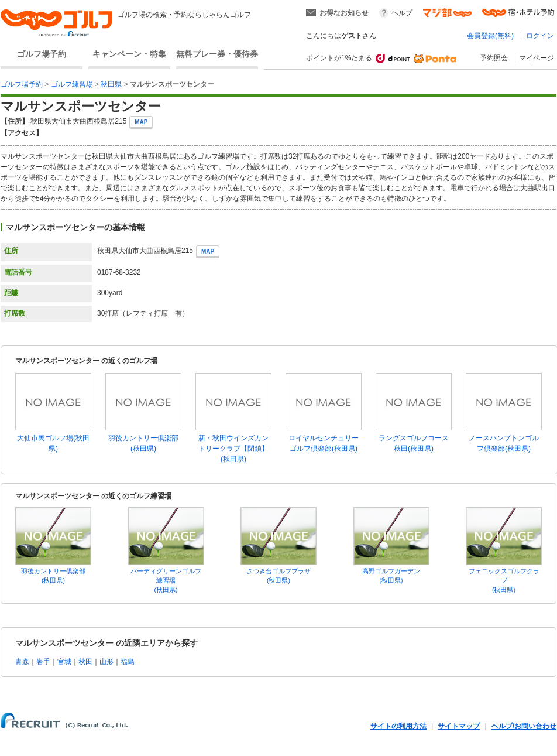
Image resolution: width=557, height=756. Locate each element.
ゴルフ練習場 (72, 84)
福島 (128, 662)
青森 (22, 662)
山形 (106, 662)
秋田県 (111, 84)
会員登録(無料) (490, 36)
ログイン (540, 36)
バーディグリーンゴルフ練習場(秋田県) (166, 580)
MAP (141, 122)
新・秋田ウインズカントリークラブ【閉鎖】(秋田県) (233, 449)
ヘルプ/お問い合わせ (524, 726)
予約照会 (494, 58)
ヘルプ (402, 13)
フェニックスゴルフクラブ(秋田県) (504, 580)
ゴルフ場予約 (42, 54)
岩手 (43, 662)
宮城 (64, 662)
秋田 (85, 662)
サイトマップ (459, 726)
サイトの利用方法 (398, 726)
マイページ (537, 58)
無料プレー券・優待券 (217, 54)
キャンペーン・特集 (129, 54)
